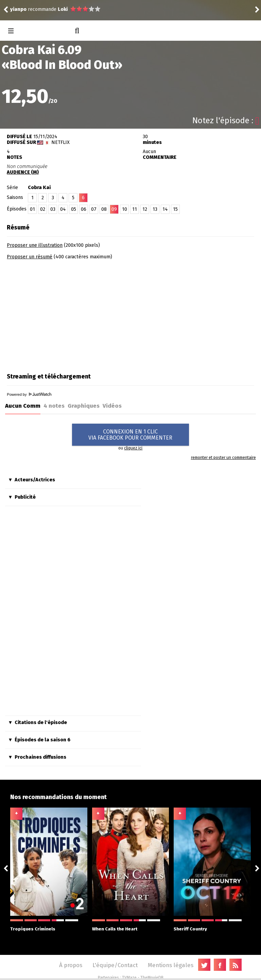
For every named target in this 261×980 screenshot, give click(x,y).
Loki (63, 9)
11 (135, 209)
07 (94, 209)
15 (175, 209)
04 (63, 209)
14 (165, 209)
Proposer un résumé (30, 257)
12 (145, 209)
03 (53, 209)
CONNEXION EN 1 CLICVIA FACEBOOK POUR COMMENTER (130, 435)
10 (125, 209)
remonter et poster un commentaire (223, 458)
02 (43, 209)
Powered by (29, 394)
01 (32, 209)
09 (114, 209)
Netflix (60, 142)
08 (104, 209)
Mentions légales (171, 965)
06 (84, 209)
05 (74, 209)
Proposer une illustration (35, 245)
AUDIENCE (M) (23, 172)
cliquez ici (133, 448)
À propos (71, 965)
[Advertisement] (64, 314)
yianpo (18, 9)
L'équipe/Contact (115, 965)
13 (155, 209)
